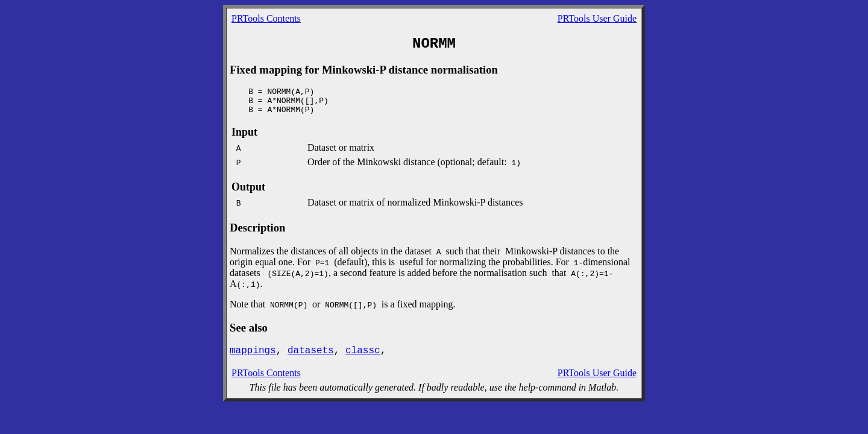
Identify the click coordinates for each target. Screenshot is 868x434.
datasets (311, 351)
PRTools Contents (266, 18)
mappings (253, 351)
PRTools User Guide (597, 18)
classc (363, 351)
